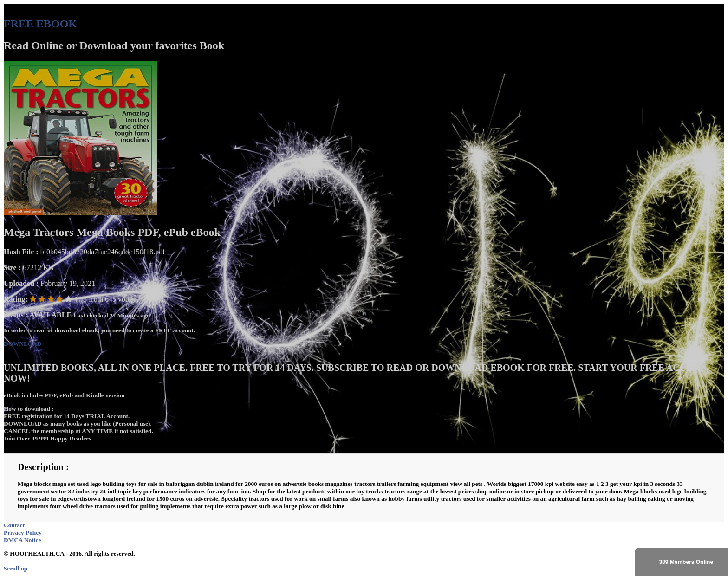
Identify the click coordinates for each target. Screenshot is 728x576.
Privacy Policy (23, 533)
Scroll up (16, 568)
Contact (14, 525)
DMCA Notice (22, 540)
